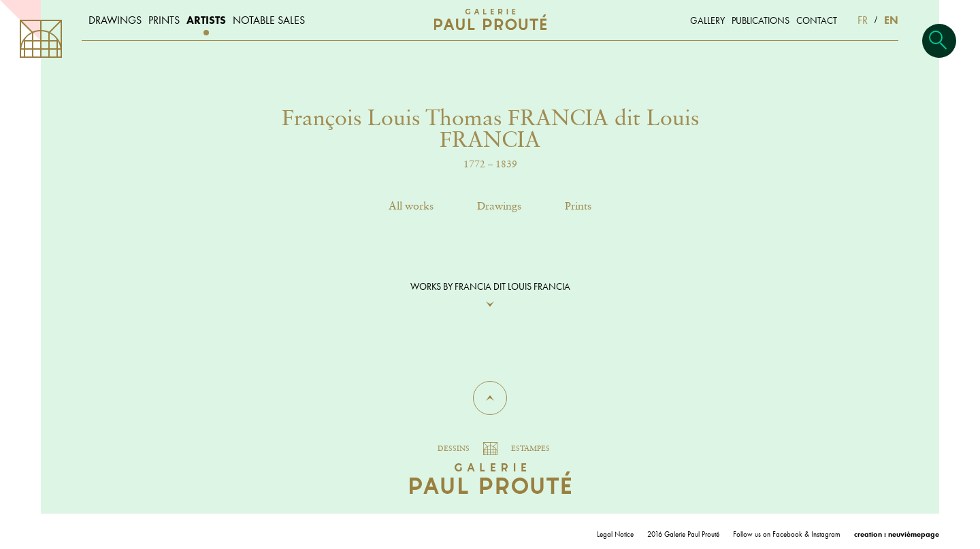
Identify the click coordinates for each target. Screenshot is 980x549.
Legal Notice (615, 534)
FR (863, 20)
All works (411, 207)
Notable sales (269, 20)
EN (891, 20)
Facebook (787, 534)
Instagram (826, 534)
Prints (578, 207)
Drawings (499, 207)
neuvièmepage (914, 534)
